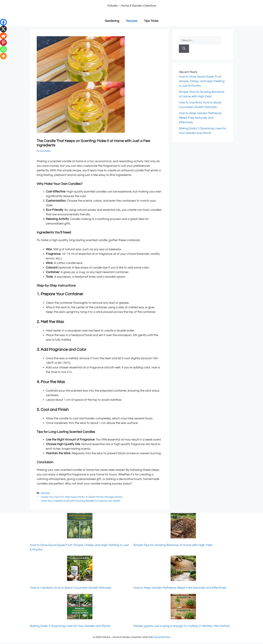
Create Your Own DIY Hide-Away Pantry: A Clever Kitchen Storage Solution (82, 497)
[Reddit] (3, 36)
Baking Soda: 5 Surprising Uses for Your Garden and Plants (70, 626)
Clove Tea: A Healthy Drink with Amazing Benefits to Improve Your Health (81, 501)
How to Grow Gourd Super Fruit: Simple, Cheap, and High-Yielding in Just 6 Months (202, 81)
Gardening (112, 21)
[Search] (184, 49)
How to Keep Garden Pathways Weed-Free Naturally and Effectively (200, 118)
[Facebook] (3, 22)
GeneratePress (162, 637)
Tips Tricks (151, 21)
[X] (3, 29)
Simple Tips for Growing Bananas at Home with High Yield (173, 545)
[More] (3, 56)
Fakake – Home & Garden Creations (132, 6)
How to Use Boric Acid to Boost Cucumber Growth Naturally (71, 588)
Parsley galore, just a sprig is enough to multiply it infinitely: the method (182, 626)
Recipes (132, 21)
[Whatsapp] (3, 49)
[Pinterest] (3, 42)
